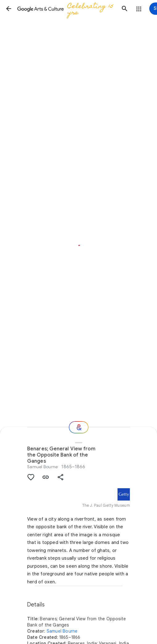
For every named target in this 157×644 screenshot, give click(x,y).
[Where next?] (79, 427)
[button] (9, 9)
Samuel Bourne (42, 467)
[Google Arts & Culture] (67, 9)
